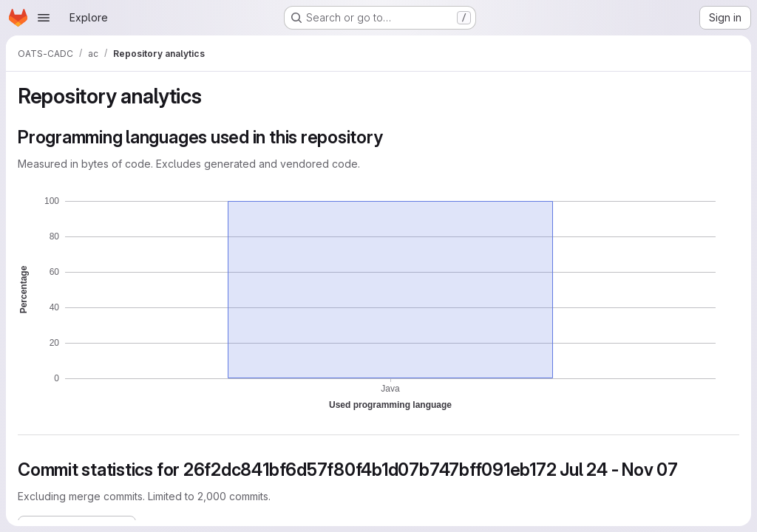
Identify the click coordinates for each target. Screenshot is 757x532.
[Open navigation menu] (44, 18)
